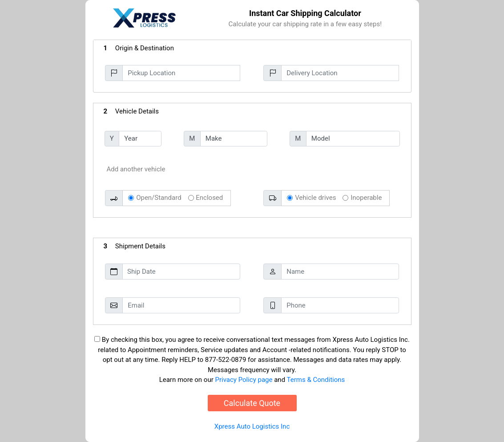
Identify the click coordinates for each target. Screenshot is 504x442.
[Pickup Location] (181, 73)
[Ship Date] (181, 272)
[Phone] (340, 305)
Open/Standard (159, 198)
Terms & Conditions (316, 380)
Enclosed (209, 198)
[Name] (340, 272)
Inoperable (366, 198)
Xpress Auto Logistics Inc (252, 426)
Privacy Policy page (244, 380)
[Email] (181, 305)
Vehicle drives (315, 198)
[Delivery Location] (340, 73)
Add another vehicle (136, 169)
